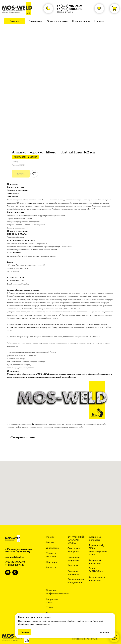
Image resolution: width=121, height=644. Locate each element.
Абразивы (73, 565)
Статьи (50, 608)
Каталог (50, 542)
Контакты (51, 567)
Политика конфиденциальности (58, 592)
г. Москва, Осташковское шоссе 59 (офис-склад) (19, 550)
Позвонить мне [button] (65, 12)
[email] (8, 574)
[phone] (15, 574)
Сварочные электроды (74, 550)
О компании (53, 548)
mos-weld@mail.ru (14, 557)
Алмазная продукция (73, 572)
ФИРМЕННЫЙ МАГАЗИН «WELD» (76, 540)
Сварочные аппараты (95, 538)
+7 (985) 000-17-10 (70, 9)
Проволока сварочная (74, 558)
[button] (15, 21)
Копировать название (25, 157)
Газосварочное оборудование (76, 581)
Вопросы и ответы (52, 601)
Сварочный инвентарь (95, 561)
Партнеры (52, 562)
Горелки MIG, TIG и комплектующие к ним (98, 550)
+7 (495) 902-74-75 (70, 6)
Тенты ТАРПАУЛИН (96, 570)
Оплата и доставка (51, 555)
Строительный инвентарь (97, 578)
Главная (50, 537)
